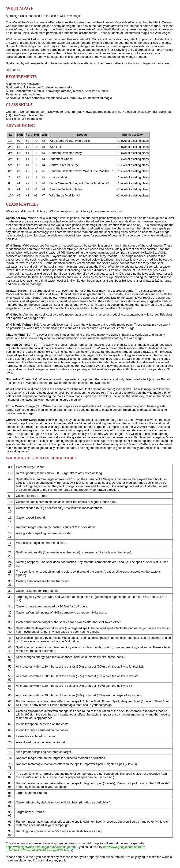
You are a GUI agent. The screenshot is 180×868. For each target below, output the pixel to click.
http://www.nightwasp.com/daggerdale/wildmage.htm (41, 847)
